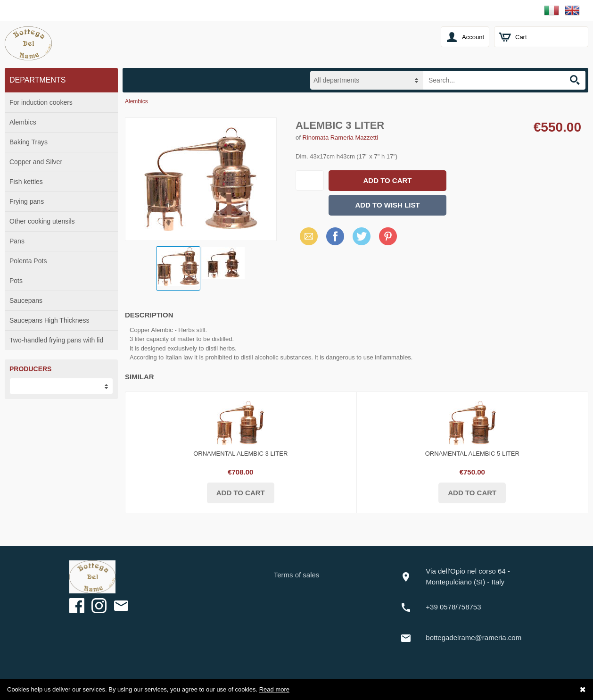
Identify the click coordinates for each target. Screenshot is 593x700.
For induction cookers (41, 102)
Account (473, 37)
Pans (17, 241)
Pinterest (388, 236)
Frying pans (27, 201)
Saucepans (26, 300)
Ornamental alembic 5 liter (472, 454)
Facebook (335, 236)
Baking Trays (29, 142)
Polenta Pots (28, 261)
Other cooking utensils (42, 221)
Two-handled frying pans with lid (56, 340)
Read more (274, 689)
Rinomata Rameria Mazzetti (340, 137)
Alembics (23, 122)
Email (306, 236)
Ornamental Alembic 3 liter (240, 454)
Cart (521, 37)
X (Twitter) (362, 240)
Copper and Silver (36, 162)
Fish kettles (26, 182)
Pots (16, 281)
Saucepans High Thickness (49, 320)
